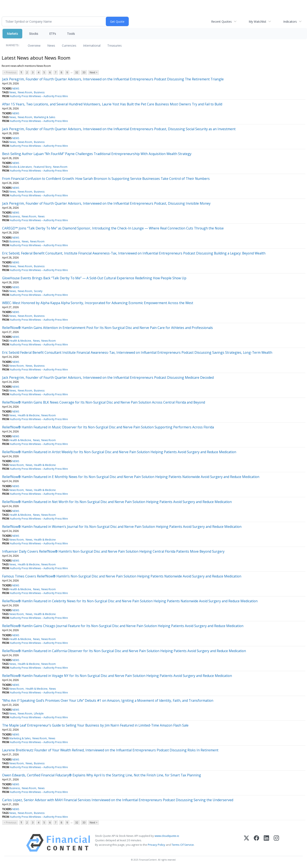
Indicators (290, 22)
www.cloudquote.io (167, 836)
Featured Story (43, 167)
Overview (34, 45)
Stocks (34, 34)
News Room (25, 92)
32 (77, 72)
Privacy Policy (156, 845)
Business (39, 92)
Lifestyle (39, 714)
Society (38, 291)
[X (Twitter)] (246, 843)
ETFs (53, 34)
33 (84, 72)
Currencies (69, 45)
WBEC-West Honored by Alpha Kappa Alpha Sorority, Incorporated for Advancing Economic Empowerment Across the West (98, 303)
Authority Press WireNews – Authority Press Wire (39, 96)
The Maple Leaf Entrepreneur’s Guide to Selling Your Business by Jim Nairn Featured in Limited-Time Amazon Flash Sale (95, 725)
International (92, 45)
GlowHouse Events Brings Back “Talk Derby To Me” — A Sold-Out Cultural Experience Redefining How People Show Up (94, 278)
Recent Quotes (221, 22)
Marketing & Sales (45, 117)
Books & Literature (21, 167)
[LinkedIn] (266, 843)
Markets (12, 34)
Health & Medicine (20, 341)
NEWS (16, 89)
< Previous (10, 72)
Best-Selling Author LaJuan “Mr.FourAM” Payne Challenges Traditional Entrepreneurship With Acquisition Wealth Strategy (97, 154)
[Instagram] (276, 843)
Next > (93, 72)
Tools (71, 34)
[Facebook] (256, 843)
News (51, 45)
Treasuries (114, 45)
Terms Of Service (183, 845)
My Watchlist (257, 22)
